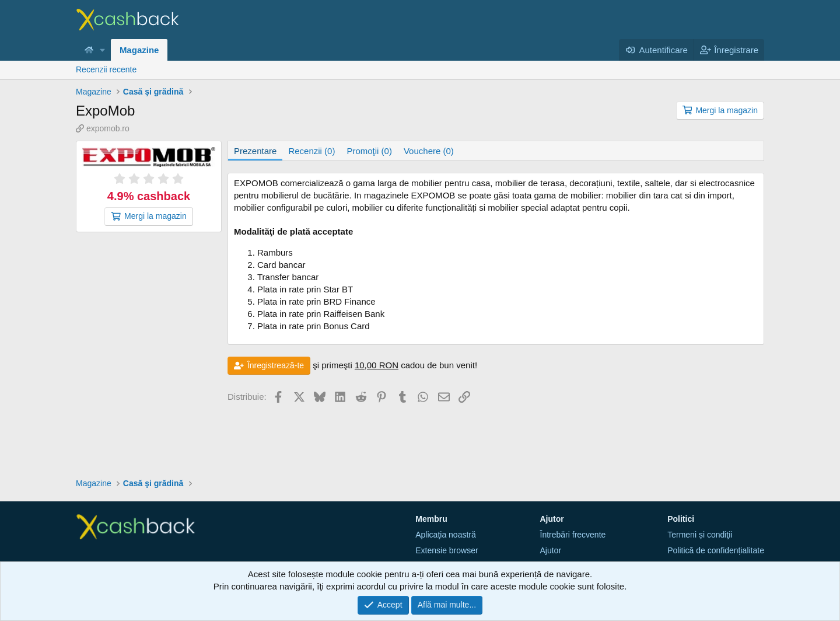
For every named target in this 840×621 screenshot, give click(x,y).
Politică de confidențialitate (716, 550)
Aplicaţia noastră (446, 535)
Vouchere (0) (429, 151)
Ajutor (551, 550)
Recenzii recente (106, 69)
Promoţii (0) (369, 151)
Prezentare (255, 151)
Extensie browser (447, 550)
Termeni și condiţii (700, 535)
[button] (103, 50)
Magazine (139, 50)
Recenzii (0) (311, 151)
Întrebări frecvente (573, 535)
